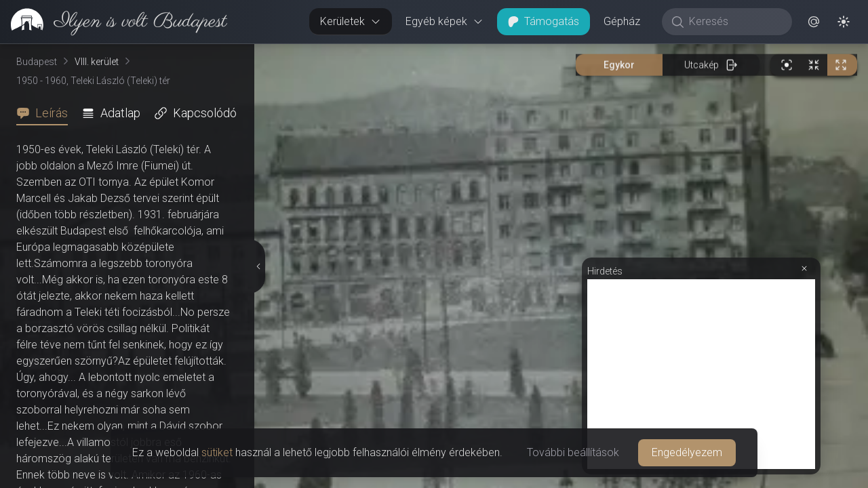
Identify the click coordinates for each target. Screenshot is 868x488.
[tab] (46, 113)
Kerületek (351, 21)
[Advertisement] (701, 374)
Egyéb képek (445, 21)
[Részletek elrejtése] (259, 266)
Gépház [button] (622, 21)
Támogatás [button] (544, 21)
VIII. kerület (97, 62)
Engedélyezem (687, 452)
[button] (814, 22)
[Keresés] (734, 22)
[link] (114, 22)
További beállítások (573, 452)
